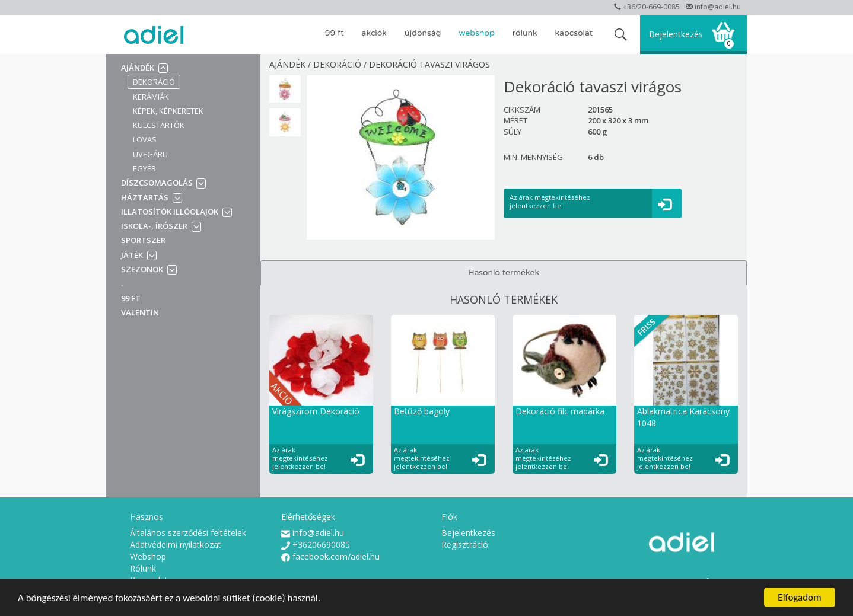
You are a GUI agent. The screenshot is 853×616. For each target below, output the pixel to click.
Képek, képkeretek (168, 111)
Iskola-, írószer (154, 226)
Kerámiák (151, 97)
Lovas (145, 139)
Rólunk (525, 33)
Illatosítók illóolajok (170, 212)
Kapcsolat (574, 33)
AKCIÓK (374, 33)
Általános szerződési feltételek (188, 533)
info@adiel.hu (713, 7)
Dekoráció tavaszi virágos (429, 64)
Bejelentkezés (676, 34)
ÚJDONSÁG (423, 33)
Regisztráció (465, 545)
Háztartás (145, 197)
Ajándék (138, 68)
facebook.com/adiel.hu (330, 556)
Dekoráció (154, 82)
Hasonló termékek (504, 272)
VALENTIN (140, 312)
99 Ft (335, 33)
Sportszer (143, 240)
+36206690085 (316, 545)
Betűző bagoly (422, 411)
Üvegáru (150, 154)
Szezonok (142, 269)
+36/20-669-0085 (647, 7)
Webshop (476, 33)
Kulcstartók (159, 125)
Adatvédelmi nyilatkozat (176, 545)
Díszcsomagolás (158, 183)
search (621, 35)
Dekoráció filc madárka (560, 411)
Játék (132, 255)
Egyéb (144, 168)
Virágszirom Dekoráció (316, 411)
